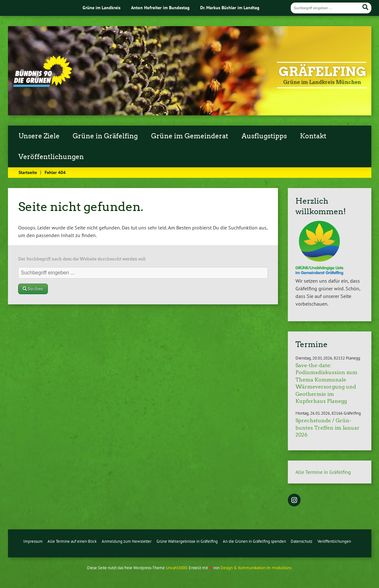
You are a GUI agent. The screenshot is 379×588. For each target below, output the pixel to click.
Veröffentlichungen (51, 157)
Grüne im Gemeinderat (190, 136)
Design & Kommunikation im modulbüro (256, 568)
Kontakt (313, 136)
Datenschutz (302, 541)
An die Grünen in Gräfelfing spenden (254, 541)
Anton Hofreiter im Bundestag (160, 7)
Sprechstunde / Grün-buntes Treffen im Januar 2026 (328, 428)
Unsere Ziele (39, 136)
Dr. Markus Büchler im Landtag (230, 7)
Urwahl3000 (176, 568)
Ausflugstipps (264, 136)
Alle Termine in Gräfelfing (323, 472)
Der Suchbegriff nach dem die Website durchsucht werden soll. (82, 259)
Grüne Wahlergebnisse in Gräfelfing (187, 541)
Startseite (28, 172)
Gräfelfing (322, 72)
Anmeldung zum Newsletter (127, 541)
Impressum (33, 541)
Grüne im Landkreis (102, 7)
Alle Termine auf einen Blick (72, 541)
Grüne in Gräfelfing (105, 136)
